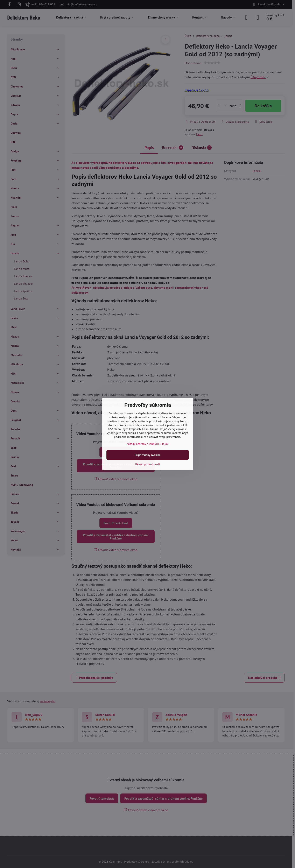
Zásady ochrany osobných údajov (147, 444)
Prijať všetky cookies (147, 455)
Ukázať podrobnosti (147, 464)
